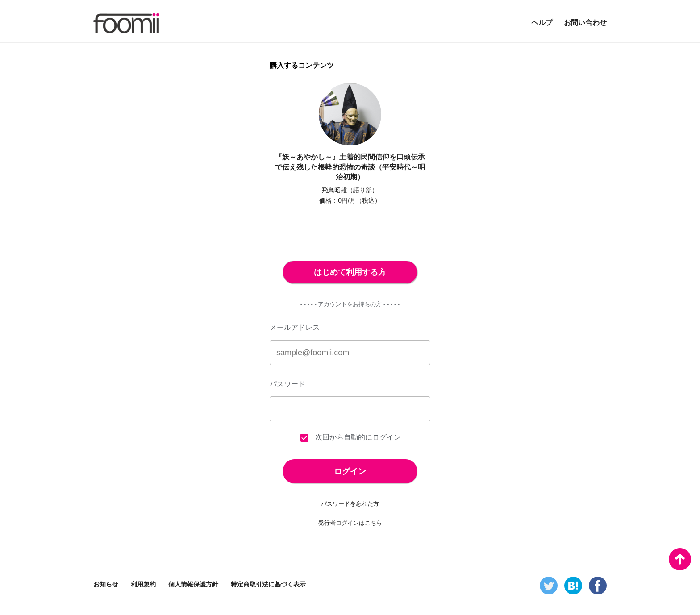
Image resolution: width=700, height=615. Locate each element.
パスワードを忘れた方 (350, 504)
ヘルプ (542, 23)
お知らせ (106, 584)
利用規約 (143, 584)
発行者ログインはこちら (350, 523)
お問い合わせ (585, 23)
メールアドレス (295, 327)
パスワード (287, 384)
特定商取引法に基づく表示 (268, 584)
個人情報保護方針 (193, 584)
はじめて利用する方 (350, 272)
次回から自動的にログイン (350, 438)
